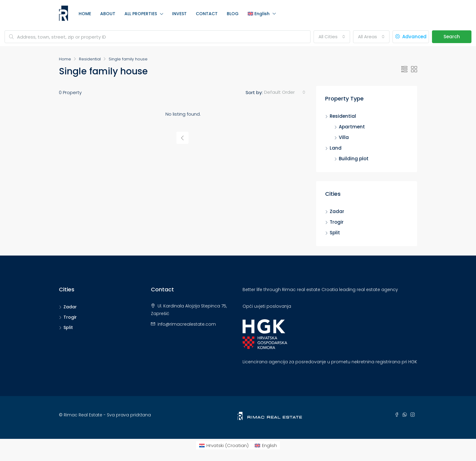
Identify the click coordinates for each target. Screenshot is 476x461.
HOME (85, 14)
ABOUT (108, 14)
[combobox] (332, 37)
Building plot (354, 159)
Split (335, 233)
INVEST (179, 14)
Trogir (337, 222)
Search (452, 37)
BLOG (233, 14)
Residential (90, 59)
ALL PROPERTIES (141, 14)
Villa (344, 137)
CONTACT (207, 14)
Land (336, 148)
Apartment (352, 127)
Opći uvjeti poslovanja (267, 306)
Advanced (411, 37)
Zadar (337, 211)
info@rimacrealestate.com (187, 324)
